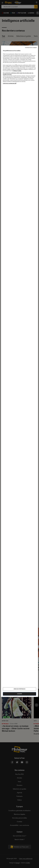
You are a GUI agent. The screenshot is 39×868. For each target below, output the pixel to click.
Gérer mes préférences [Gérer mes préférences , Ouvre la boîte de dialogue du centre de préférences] (19, 689)
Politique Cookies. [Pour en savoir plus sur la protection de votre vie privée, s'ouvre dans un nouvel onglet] (17, 71)
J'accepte (19, 694)
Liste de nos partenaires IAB (10, 83)
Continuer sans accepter (31, 48)
